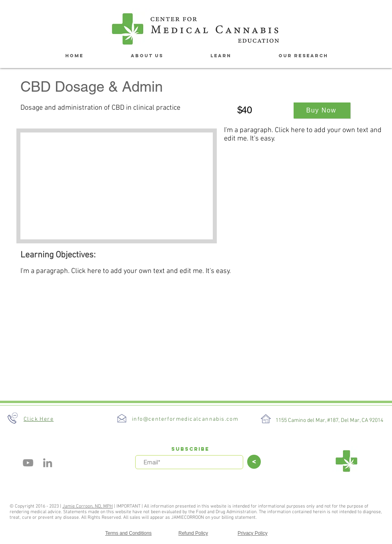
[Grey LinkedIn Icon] (48, 463)
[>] (254, 462)
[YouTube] (28, 463)
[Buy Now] (322, 110)
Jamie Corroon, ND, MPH (88, 506)
